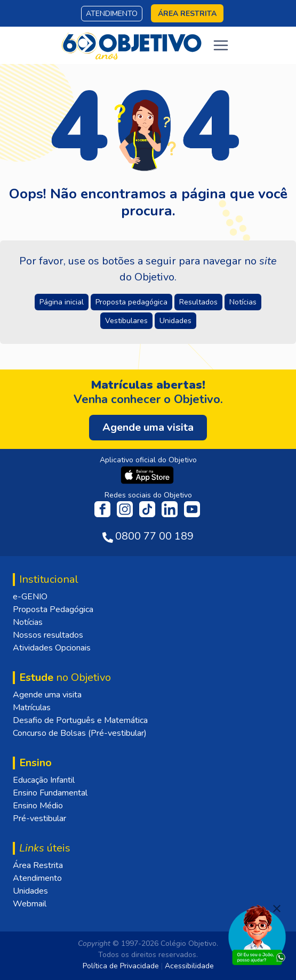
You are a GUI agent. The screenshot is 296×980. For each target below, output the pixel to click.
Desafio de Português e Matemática (80, 720)
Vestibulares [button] (126, 321)
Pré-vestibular (39, 818)
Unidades (30, 891)
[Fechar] (277, 909)
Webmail (30, 904)
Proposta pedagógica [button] (131, 302)
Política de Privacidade (121, 966)
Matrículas (32, 708)
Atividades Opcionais (52, 648)
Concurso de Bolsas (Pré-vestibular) (80, 733)
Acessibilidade (189, 966)
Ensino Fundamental (50, 793)
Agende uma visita (47, 695)
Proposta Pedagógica (53, 609)
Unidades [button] (175, 321)
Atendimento (112, 14)
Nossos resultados (48, 635)
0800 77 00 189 (154, 536)
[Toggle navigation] (221, 45)
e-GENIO (30, 597)
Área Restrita (38, 865)
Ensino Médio (38, 806)
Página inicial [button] (62, 302)
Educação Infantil (44, 780)
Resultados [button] (198, 302)
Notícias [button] (243, 302)
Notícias (28, 622)
